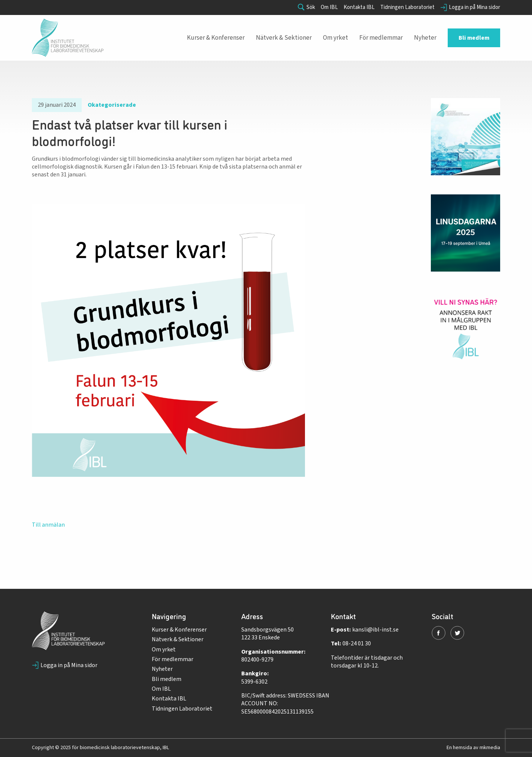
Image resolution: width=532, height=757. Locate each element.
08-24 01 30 (357, 644)
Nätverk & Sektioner (178, 639)
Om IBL (329, 7)
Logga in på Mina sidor (470, 7)
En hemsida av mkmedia (473, 748)
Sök (306, 7)
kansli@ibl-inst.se (375, 630)
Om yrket (164, 649)
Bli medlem (167, 679)
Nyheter (162, 669)
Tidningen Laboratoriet (407, 7)
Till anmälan (48, 525)
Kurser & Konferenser (179, 630)
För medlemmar (173, 659)
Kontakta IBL (359, 7)
